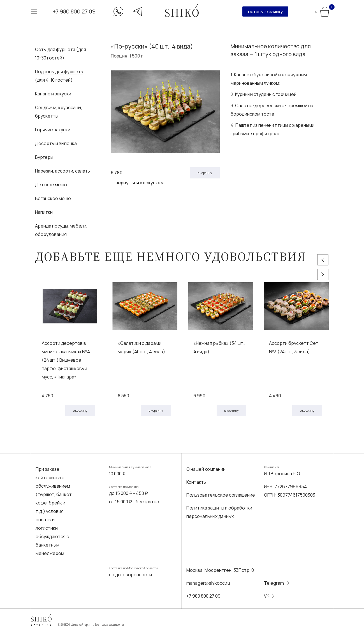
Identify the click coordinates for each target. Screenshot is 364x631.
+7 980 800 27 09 (74, 11)
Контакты (196, 482)
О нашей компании (206, 469)
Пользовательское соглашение (221, 495)
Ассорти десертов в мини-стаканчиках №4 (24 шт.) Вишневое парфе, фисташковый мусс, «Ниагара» (66, 360)
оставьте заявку (265, 12)
